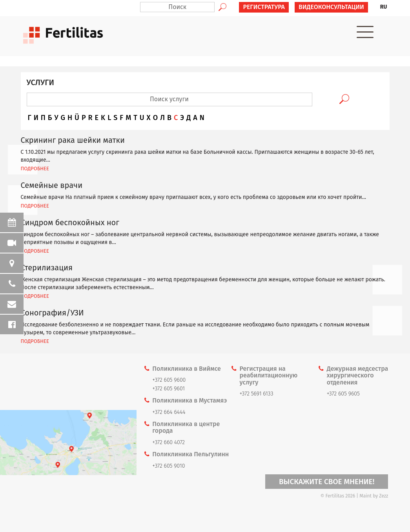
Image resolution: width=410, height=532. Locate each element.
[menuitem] (384, 7)
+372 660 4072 (169, 442)
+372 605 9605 (343, 394)
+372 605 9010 (169, 466)
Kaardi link (68, 443)
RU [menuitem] (384, 7)
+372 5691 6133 (257, 394)
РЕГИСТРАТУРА (264, 7)
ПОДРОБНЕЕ (35, 169)
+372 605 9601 (169, 389)
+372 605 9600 (169, 380)
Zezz (384, 496)
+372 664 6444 (169, 412)
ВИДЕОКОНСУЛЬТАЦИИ (331, 7)
